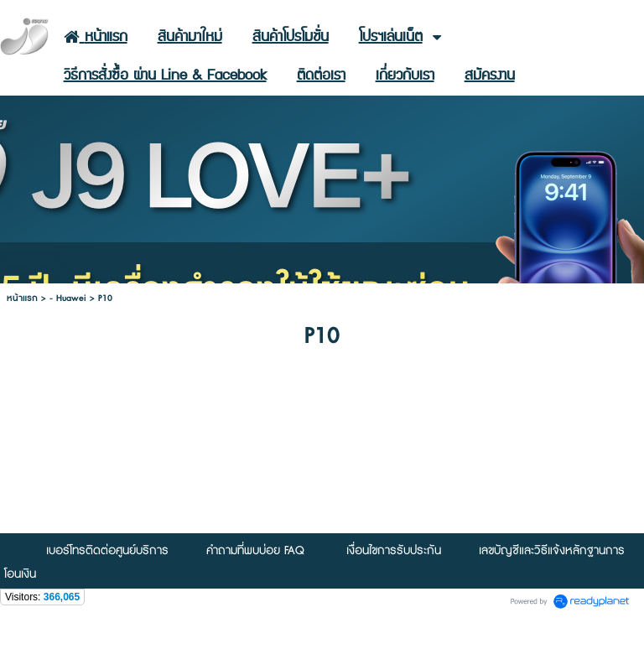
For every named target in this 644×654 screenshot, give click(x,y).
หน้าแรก (22, 298)
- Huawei (68, 298)
